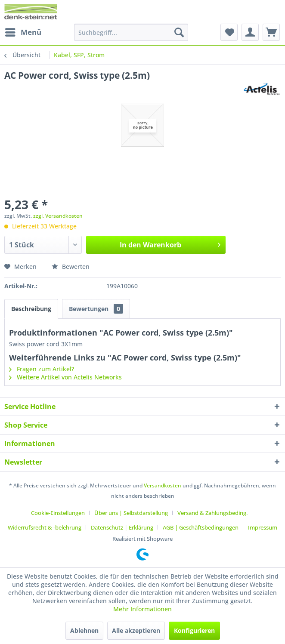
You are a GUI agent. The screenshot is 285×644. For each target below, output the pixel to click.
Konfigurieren (194, 630)
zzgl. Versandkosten (58, 216)
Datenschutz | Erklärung (122, 527)
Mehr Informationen (142, 609)
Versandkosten (163, 485)
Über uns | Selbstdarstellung (131, 513)
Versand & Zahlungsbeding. (212, 513)
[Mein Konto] (250, 32)
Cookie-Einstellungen (58, 513)
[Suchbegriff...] (131, 32)
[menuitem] (23, 32)
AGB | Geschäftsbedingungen (201, 527)
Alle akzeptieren (136, 630)
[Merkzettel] (229, 32)
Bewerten (71, 267)
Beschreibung (31, 309)
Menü (23, 31)
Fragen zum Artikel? (42, 369)
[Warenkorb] (271, 32)
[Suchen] (179, 32)
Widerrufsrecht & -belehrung (45, 527)
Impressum (263, 527)
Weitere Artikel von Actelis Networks (65, 377)
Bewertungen (96, 309)
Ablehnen (84, 630)
